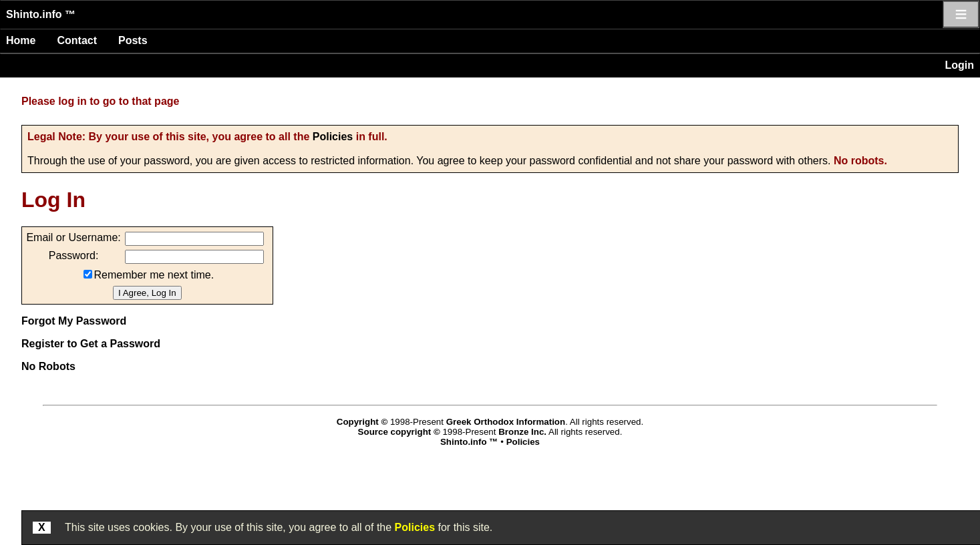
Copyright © (362, 422)
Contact (77, 40)
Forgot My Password (74, 321)
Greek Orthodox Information (506, 422)
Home (21, 40)
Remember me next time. (154, 275)
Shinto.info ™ (41, 14)
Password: (74, 255)
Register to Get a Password (91, 344)
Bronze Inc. (522, 432)
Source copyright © (399, 432)
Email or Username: (73, 237)
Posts (133, 40)
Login (959, 65)
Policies (333, 137)
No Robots (48, 366)
